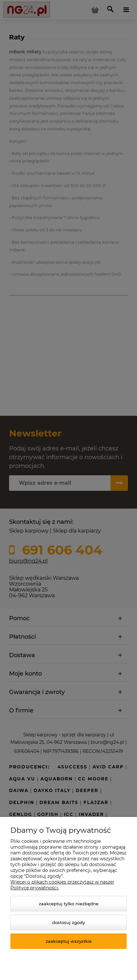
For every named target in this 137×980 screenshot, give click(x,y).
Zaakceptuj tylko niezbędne (69, 904)
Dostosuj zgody (68, 922)
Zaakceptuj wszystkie (69, 941)
